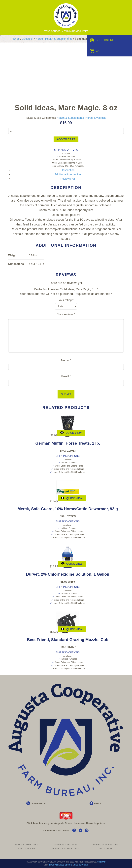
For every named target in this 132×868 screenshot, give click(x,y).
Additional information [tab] (68, 174)
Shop (16, 39)
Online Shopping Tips (106, 845)
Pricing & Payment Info (66, 849)
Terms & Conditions (26, 845)
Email (66, 376)
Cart (96, 51)
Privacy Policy (26, 849)
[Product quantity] (66, 131)
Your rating (66, 300)
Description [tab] (68, 170)
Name (66, 360)
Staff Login (106, 849)
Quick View (71, 432)
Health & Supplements (59, 39)
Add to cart (66, 139)
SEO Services (81, 865)
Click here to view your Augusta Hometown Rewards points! (66, 823)
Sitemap (101, 862)
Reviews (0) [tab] (68, 179)
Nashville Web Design (61, 865)
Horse (39, 39)
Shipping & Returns (66, 845)
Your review (66, 314)
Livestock (28, 39)
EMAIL (98, 803)
